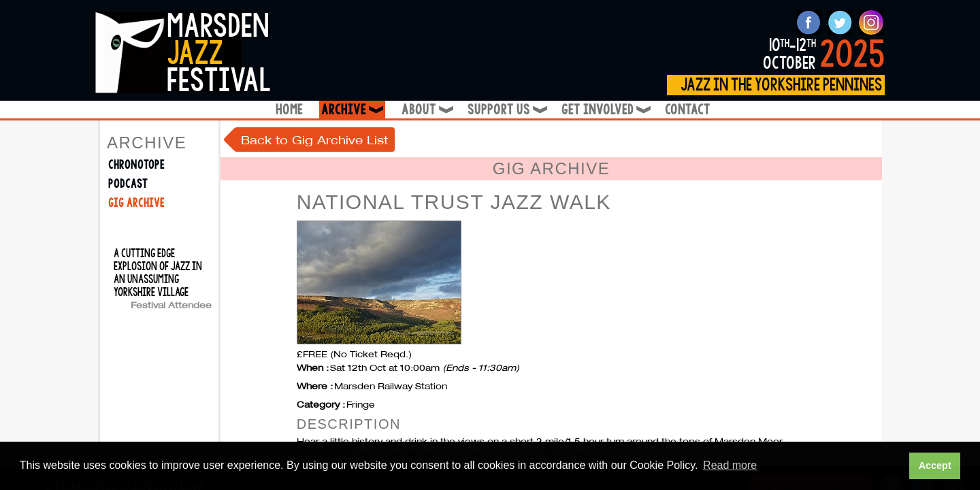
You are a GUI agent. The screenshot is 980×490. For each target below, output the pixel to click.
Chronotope (136, 165)
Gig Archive (136, 203)
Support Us (506, 110)
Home (289, 110)
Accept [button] (935, 465)
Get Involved (605, 110)
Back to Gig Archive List (314, 140)
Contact (688, 110)
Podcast (128, 184)
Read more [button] (730, 465)
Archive (353, 110)
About (426, 110)
